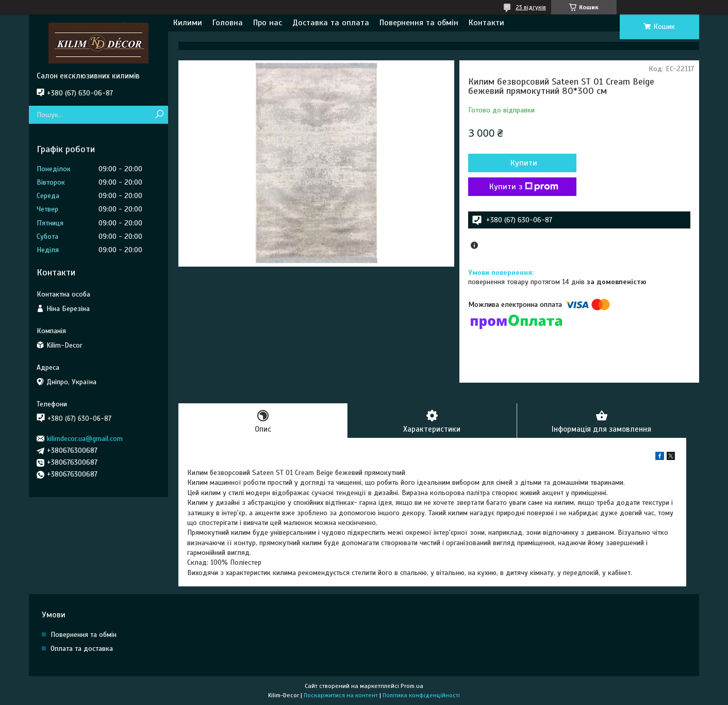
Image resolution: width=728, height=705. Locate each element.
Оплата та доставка (82, 649)
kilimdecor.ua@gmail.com (85, 439)
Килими (188, 23)
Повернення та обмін (419, 23)
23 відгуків (531, 7)
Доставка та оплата (331, 23)
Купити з (524, 187)
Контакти (486, 23)
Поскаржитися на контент (341, 695)
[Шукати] (159, 115)
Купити (524, 163)
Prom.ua (412, 686)
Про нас (268, 23)
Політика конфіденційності (421, 695)
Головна (228, 23)
